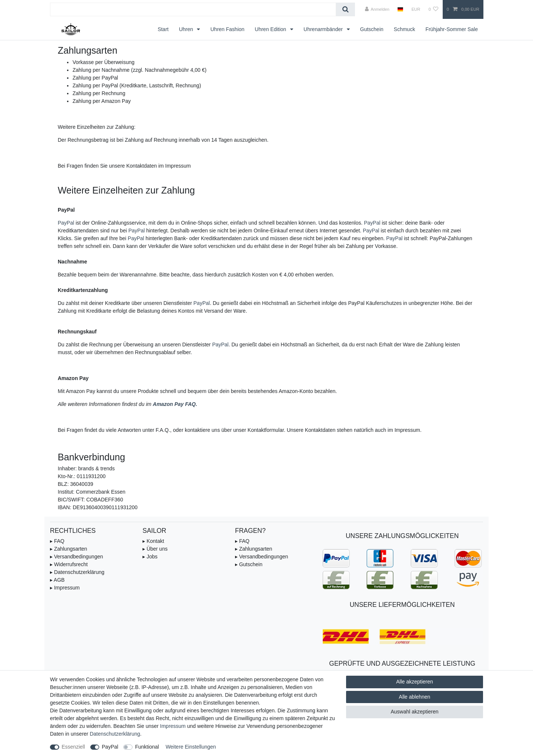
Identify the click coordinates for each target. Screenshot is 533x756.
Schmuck (405, 29)
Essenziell (73, 747)
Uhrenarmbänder (324, 29)
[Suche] (346, 9)
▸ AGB (57, 580)
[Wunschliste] (433, 9)
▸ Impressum (65, 588)
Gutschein (372, 29)
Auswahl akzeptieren (414, 712)
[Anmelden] (377, 9)
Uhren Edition (271, 29)
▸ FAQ (57, 541)
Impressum (173, 726)
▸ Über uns (155, 549)
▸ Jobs (150, 557)
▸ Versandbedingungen (76, 557)
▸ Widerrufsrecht (69, 564)
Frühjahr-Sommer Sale (452, 29)
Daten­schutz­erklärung (115, 734)
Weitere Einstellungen (191, 747)
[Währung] (416, 9)
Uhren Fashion (227, 29)
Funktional (147, 747)
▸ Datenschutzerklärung (77, 572)
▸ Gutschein (249, 564)
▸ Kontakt (153, 541)
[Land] (400, 9)
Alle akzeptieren (415, 682)
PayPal (66, 223)
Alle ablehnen (415, 697)
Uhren (187, 29)
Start (163, 29)
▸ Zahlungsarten (68, 549)
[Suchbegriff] (193, 9)
